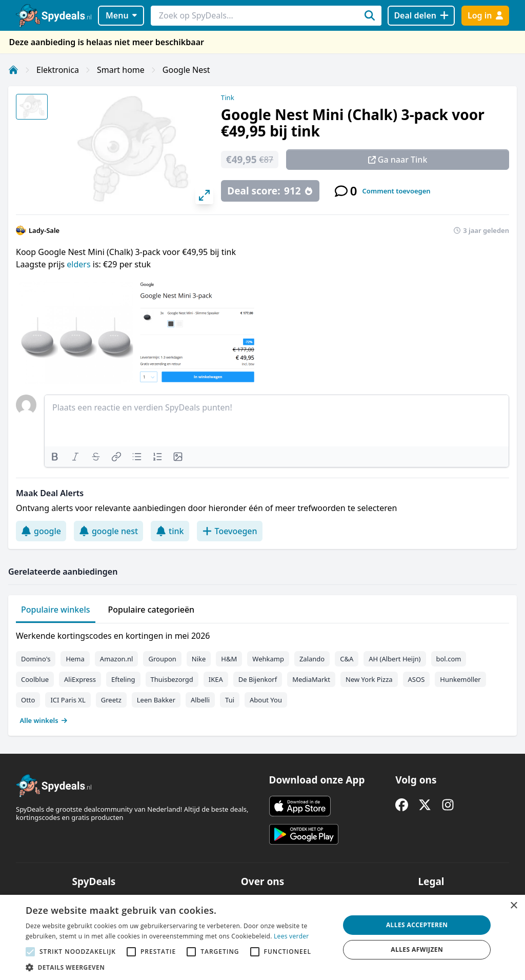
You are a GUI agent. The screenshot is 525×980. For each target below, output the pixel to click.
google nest (108, 531)
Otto (28, 700)
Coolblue (35, 679)
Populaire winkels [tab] (56, 610)
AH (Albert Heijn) (395, 659)
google (41, 531)
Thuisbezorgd (172, 679)
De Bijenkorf (258, 679)
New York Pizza (369, 679)
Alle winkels (44, 720)
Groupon (162, 659)
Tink (228, 97)
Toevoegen (230, 531)
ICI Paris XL (68, 700)
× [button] (513, 906)
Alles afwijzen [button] (417, 949)
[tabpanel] (262, 676)
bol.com (449, 659)
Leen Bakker (156, 700)
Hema (75, 659)
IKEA (216, 679)
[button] (178, 967)
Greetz (111, 700)
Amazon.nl (117, 659)
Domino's (36, 659)
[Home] (13, 70)
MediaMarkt (311, 679)
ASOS (417, 679)
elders (79, 264)
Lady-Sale (44, 230)
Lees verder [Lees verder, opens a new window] (291, 936)
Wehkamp (268, 659)
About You (266, 700)
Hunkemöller (460, 679)
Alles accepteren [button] (417, 925)
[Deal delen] (421, 16)
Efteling (123, 679)
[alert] (262, 937)
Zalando (312, 659)
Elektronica (58, 70)
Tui (230, 700)
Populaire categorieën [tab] (152, 610)
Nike (199, 659)
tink (170, 531)
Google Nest (186, 70)
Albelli (200, 700)
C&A (347, 659)
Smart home (121, 70)
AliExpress (80, 679)
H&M (229, 659)
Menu (121, 15)
